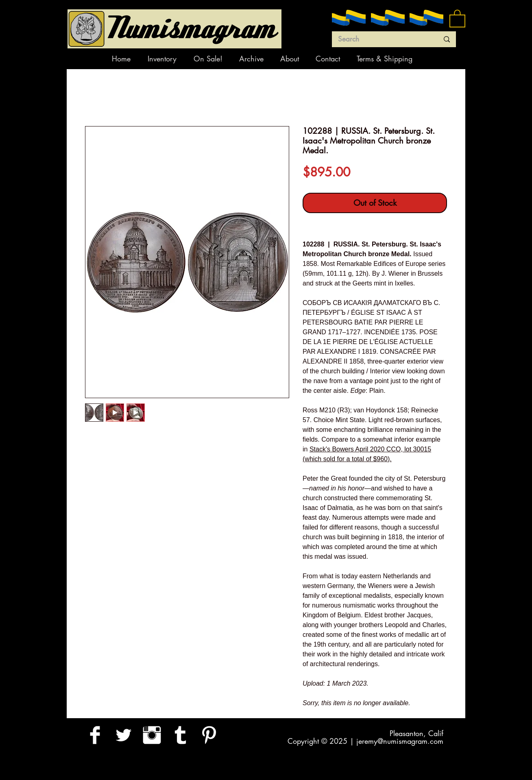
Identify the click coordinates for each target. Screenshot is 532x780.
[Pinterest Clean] (209, 735)
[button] (457, 18)
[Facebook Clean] (95, 735)
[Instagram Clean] (152, 735)
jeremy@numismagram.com (400, 741)
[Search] (382, 39)
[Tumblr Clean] (180, 735)
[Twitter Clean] (123, 735)
